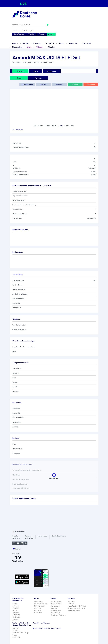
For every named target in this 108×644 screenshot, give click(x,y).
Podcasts (37, 610)
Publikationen (55, 613)
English (31, 31)
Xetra (19, 78)
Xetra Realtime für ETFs (76, 608)
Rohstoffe (73, 43)
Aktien (25, 43)
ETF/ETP (50, 43)
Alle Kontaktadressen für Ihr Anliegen (47, 629)
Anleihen (37, 43)
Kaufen (75, 85)
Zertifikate (87, 43)
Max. (73, 126)
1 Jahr (60, 126)
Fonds (61, 43)
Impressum (16, 538)
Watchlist (31, 34)
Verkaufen (91, 85)
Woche (40, 126)
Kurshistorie (52, 71)
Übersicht (20, 71)
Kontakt (24, 31)
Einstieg (51, 47)
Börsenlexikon (56, 610)
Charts (36, 71)
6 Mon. (54, 126)
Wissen (40, 47)
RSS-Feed (38, 608)
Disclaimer (28, 536)
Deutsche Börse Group (20, 633)
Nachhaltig (17, 47)
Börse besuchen (56, 602)
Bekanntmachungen (41, 604)
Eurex (15, 635)
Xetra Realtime (19, 34)
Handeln (54, 608)
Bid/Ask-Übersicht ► (21, 230)
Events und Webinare (58, 615)
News (29, 47)
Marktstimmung (40, 606)
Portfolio (42, 34)
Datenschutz (29, 538)
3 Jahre (67, 126)
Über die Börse (56, 604)
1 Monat (47, 126)
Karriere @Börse (74, 610)
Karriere (15, 628)
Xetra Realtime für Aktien (77, 606)
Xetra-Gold (16, 637)
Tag (35, 126)
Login (50, 34)
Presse (15, 631)
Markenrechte (42, 536)
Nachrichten (39, 602)
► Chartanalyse (18, 129)
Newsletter (16, 31)
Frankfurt (38, 78)
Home (15, 43)
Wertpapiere (55, 606)
